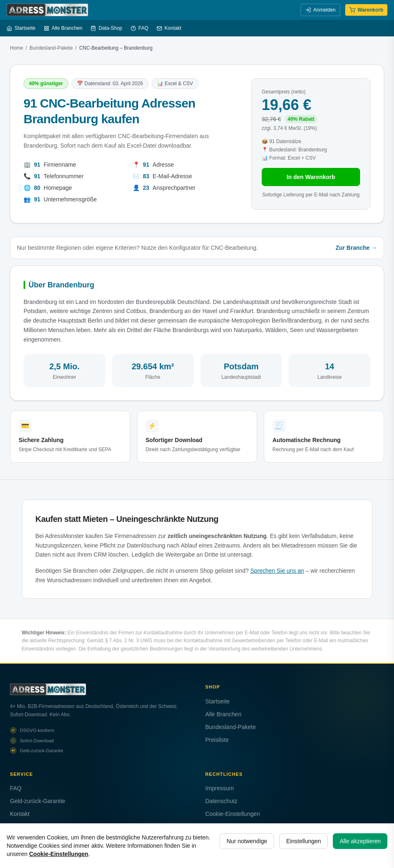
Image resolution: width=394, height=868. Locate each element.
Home (17, 48)
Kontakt (169, 28)
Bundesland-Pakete (51, 48)
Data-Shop (106, 28)
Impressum (220, 788)
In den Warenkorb (311, 177)
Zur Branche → (356, 248)
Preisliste (217, 740)
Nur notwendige (247, 841)
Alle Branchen (63, 28)
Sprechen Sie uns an (277, 571)
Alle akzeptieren (360, 841)
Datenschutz (222, 801)
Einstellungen (303, 841)
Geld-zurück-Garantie (38, 801)
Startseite (21, 28)
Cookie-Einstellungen (233, 814)
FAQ (140, 28)
